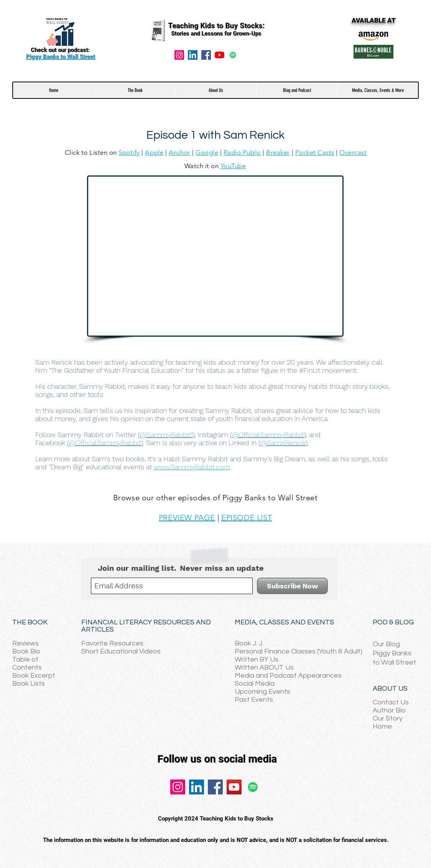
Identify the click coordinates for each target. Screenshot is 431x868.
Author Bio (389, 710)
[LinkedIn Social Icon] (193, 55)
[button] (135, 90)
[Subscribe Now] (292, 586)
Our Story (388, 718)
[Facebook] (206, 55)
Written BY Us (257, 659)
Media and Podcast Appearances (288, 676)
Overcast (353, 152)
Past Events (254, 700)
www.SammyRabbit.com (192, 467)
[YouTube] (220, 55)
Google (207, 152)
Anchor (180, 152)
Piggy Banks (392, 653)
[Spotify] (233, 55)
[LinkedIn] (197, 787)
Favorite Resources (112, 643)
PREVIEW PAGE (187, 518)
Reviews (25, 643)
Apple (154, 152)
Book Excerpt (34, 676)
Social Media (255, 684)
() (166, 435)
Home (382, 726)
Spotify (129, 152)
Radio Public (242, 152)
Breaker (278, 152)
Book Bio (26, 651)
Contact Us (391, 702)
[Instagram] (179, 55)
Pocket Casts (315, 152)
